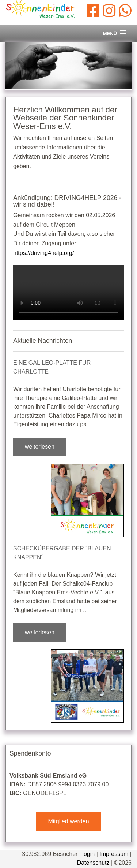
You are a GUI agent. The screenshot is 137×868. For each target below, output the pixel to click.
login (88, 854)
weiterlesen (40, 447)
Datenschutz (93, 863)
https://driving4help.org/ (43, 253)
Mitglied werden (68, 821)
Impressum (114, 854)
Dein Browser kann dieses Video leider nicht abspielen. (68, 293)
